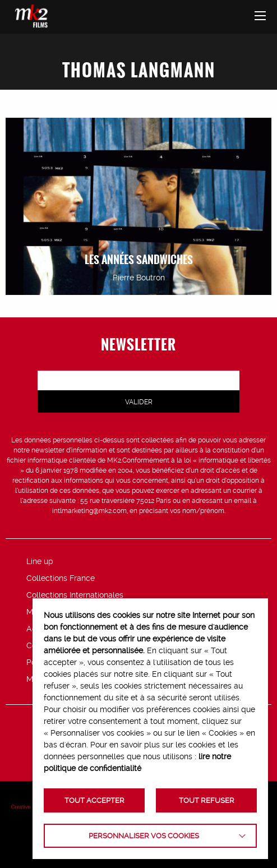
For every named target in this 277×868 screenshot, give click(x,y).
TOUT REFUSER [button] (207, 800)
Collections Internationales (75, 595)
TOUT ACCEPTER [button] (94, 800)
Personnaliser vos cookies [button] (144, 836)
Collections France (61, 578)
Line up (40, 561)
